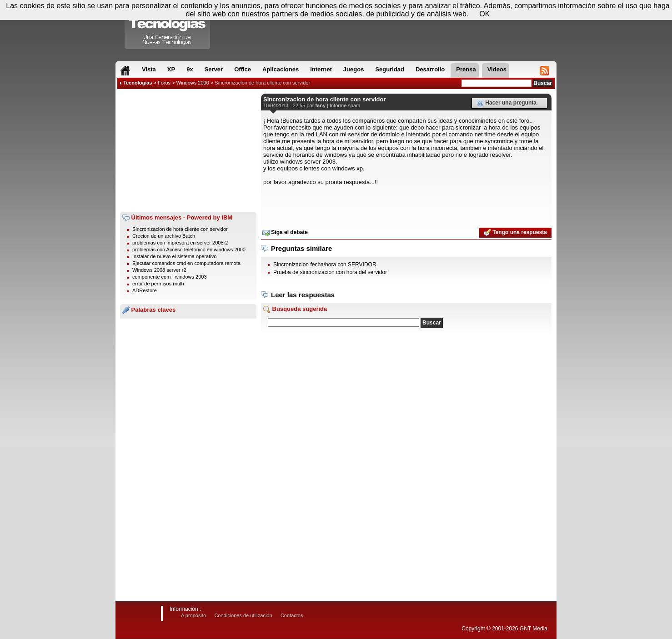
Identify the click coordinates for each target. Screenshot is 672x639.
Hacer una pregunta (507, 103)
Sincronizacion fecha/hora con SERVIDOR (325, 265)
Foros (164, 83)
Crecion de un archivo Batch (164, 236)
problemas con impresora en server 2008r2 (180, 243)
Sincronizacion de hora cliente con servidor (262, 83)
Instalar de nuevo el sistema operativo (174, 256)
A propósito (193, 615)
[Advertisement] (188, 150)
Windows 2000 (193, 83)
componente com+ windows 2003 (170, 277)
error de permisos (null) (158, 284)
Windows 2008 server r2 (159, 270)
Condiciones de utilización (243, 615)
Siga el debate (285, 233)
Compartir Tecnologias (168, 27)
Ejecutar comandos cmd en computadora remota (186, 263)
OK (484, 14)
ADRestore (145, 290)
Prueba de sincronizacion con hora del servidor (330, 272)
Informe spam (345, 105)
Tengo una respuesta (515, 233)
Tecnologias (138, 83)
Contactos (292, 615)
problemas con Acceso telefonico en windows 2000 (189, 250)
